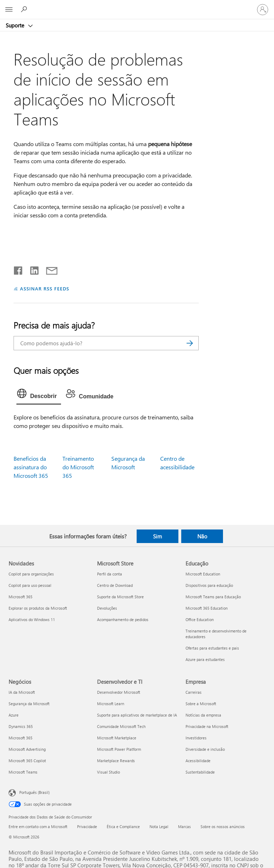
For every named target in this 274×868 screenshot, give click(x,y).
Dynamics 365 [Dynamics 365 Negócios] (21, 726)
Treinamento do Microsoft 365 (78, 467)
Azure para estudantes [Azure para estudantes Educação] (205, 659)
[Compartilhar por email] (49, 269)
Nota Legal (159, 826)
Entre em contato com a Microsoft (38, 826)
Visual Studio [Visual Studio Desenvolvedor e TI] (108, 772)
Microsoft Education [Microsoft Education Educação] (203, 574)
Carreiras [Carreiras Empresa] (194, 692)
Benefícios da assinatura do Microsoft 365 (31, 467)
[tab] (39, 395)
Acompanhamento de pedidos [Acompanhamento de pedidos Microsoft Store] (123, 619)
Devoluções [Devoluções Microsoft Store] (107, 608)
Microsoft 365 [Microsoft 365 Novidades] (21, 597)
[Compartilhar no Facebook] (19, 269)
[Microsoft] (137, 5)
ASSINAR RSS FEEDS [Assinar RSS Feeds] (45, 288)
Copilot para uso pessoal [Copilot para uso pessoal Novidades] (30, 585)
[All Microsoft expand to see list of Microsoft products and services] (9, 10)
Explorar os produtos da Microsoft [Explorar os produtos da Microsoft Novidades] (38, 608)
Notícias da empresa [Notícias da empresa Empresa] (203, 715)
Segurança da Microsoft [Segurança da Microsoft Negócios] (29, 704)
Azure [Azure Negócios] (14, 715)
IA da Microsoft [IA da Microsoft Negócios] (22, 692)
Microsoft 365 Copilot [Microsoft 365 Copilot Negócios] (27, 761)
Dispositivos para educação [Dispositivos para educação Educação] (209, 585)
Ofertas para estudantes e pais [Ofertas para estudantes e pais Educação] (212, 648)
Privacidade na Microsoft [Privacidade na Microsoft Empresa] (207, 726)
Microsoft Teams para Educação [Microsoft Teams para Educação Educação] (213, 597)
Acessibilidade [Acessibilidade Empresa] (198, 761)
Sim (158, 536)
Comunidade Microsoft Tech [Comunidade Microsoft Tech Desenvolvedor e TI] (121, 726)
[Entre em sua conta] (263, 10)
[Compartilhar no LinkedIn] (32, 269)
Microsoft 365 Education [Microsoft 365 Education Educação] (207, 608)
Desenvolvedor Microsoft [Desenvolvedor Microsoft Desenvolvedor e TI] (119, 692)
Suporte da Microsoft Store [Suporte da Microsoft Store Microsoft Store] (120, 597)
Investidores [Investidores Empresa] (196, 738)
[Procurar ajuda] (25, 9)
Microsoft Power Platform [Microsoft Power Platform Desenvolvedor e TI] (119, 749)
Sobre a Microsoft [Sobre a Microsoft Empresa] (201, 704)
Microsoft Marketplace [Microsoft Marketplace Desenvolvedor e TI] (117, 738)
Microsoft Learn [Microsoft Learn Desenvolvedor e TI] (111, 704)
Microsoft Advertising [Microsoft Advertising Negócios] (27, 749)
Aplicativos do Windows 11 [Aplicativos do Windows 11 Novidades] (32, 619)
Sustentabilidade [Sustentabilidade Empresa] (200, 772)
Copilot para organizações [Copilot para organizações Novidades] (31, 574)
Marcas (184, 826)
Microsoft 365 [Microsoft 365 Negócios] (21, 738)
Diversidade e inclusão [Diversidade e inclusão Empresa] (205, 749)
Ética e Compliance (123, 826)
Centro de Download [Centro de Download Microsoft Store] (115, 585)
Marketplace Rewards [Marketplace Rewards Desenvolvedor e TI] (116, 761)
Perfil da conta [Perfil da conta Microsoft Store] (110, 574)
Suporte (16, 25)
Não (202, 536)
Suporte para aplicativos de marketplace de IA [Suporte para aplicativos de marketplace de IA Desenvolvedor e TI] (137, 715)
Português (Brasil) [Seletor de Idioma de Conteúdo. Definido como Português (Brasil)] (34, 792)
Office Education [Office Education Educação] (200, 619)
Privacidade (87, 826)
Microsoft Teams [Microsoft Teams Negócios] (23, 772)
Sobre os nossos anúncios (223, 826)
